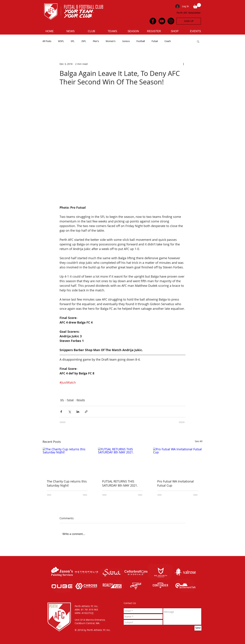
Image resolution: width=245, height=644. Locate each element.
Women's (111, 41)
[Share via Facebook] (61, 412)
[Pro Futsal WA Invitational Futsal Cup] (178, 461)
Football (141, 41)
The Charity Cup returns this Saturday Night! (67, 483)
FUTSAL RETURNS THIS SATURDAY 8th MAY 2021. (120, 483)
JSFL (84, 41)
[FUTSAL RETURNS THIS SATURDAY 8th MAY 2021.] (123, 461)
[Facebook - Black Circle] (153, 21)
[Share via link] (86, 412)
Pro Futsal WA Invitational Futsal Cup (175, 483)
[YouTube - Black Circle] (162, 21)
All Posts (47, 41)
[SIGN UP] (189, 21)
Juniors (126, 41)
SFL (73, 41)
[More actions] (183, 64)
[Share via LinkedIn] (78, 412)
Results (81, 400)
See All (199, 441)
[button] (197, 6)
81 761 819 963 (89, 610)
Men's (96, 41)
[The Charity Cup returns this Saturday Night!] (67, 461)
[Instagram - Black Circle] (171, 21)
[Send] (198, 628)
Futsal (155, 41)
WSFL (61, 41)
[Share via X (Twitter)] (70, 412)
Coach (168, 41)
